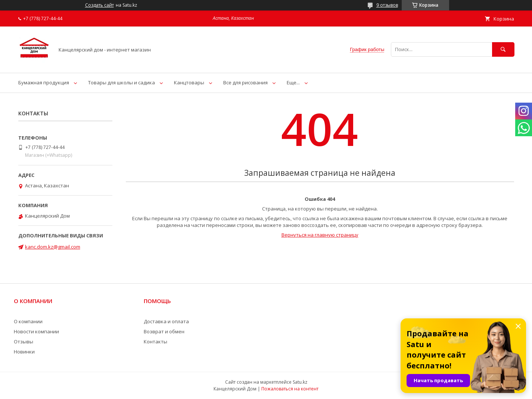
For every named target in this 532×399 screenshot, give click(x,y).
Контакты (155, 342)
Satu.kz (300, 382)
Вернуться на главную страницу (320, 235)
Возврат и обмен (164, 331)
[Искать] (503, 49)
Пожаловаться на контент (290, 389)
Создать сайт (99, 5)
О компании (28, 321)
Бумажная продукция (44, 82)
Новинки (24, 352)
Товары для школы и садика (122, 82)
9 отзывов (387, 5)
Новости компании (36, 331)
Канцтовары (189, 82)
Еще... (293, 82)
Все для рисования (245, 82)
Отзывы (24, 342)
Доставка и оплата (166, 321)
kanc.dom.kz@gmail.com (53, 247)
